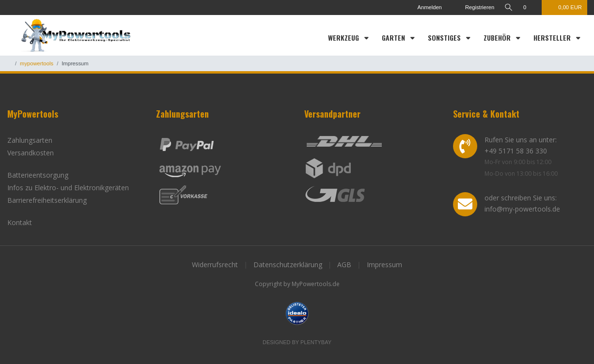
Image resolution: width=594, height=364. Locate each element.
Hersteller (553, 38)
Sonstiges (445, 38)
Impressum (384, 265)
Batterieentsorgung (38, 175)
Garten (394, 38)
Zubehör (498, 38)
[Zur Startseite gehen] (9, 63)
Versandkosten (31, 153)
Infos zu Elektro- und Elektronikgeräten (68, 188)
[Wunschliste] (530, 8)
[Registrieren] (473, 8)
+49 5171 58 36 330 (516, 151)
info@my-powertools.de (522, 209)
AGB (344, 265)
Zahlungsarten (30, 140)
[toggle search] (508, 8)
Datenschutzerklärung (288, 265)
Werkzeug (344, 38)
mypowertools (37, 63)
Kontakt (20, 222)
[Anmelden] (425, 8)
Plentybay (316, 342)
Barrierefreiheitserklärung (47, 200)
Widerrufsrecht (215, 265)
